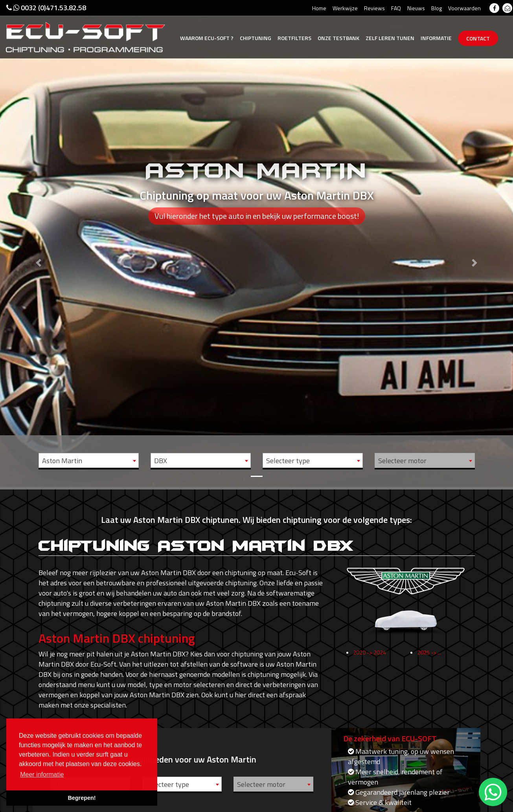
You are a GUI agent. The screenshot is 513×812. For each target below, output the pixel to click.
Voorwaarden (464, 8)
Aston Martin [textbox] (62, 461)
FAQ (396, 8)
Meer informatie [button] (42, 774)
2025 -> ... (429, 657)
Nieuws (416, 8)
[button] (39, 244)
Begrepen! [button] (82, 798)
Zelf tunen (390, 38)
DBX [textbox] (161, 461)
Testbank (338, 38)
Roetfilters (294, 38)
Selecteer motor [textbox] (402, 461)
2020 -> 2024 (370, 657)
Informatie (436, 38)
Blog (437, 8)
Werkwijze (345, 8)
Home (319, 8)
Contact (478, 38)
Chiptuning (256, 38)
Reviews (374, 8)
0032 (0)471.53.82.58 (46, 8)
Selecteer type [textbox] (288, 461)
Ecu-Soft (207, 38)
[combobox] (89, 460)
